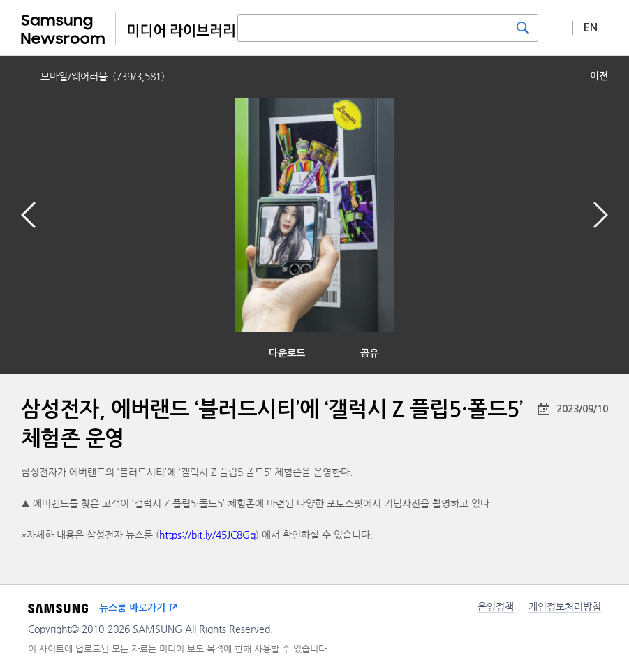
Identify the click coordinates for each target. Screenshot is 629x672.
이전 (599, 76)
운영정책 (496, 606)
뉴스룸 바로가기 (132, 608)
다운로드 (287, 353)
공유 (369, 353)
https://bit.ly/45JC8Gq (207, 535)
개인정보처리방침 (565, 606)
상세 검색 (556, 27)
